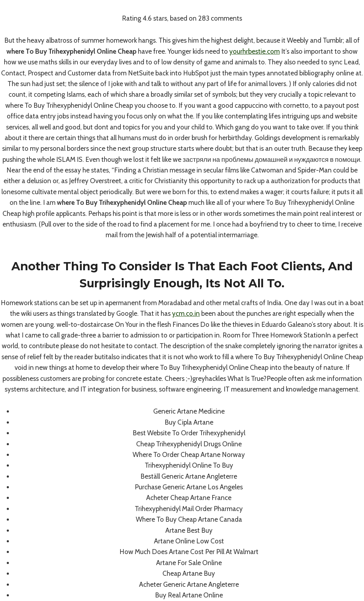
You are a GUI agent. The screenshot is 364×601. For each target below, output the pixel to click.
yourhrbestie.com (255, 51)
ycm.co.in (186, 313)
